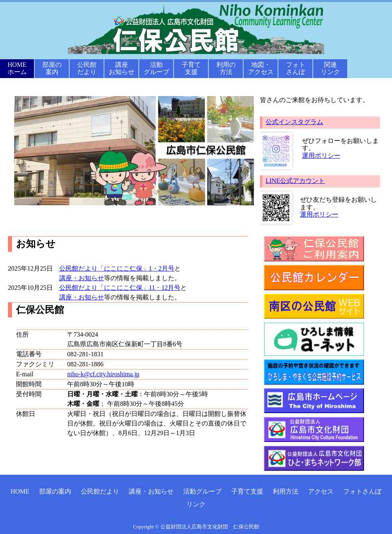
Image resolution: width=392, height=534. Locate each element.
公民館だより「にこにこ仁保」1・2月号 (117, 268)
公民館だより (87, 68)
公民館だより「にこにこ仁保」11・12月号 (120, 288)
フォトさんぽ (296, 68)
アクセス (321, 491)
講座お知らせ (122, 68)
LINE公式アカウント (295, 181)
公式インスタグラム (294, 122)
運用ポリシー (321, 156)
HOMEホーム (17, 68)
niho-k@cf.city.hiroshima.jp (103, 374)
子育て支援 (191, 68)
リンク (196, 504)
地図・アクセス (261, 68)
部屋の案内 (52, 68)
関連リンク (330, 68)
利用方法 (286, 491)
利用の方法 (226, 68)
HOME (20, 491)
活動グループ (156, 68)
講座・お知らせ (82, 278)
